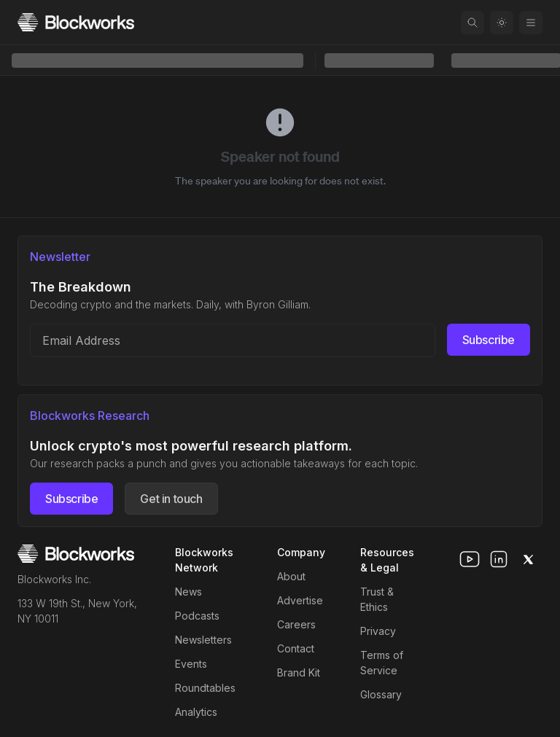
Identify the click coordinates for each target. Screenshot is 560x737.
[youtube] (470, 559)
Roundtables (205, 688)
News (188, 592)
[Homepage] (76, 22)
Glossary (381, 694)
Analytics (196, 712)
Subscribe (489, 340)
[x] (528, 559)
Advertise (300, 600)
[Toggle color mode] (502, 23)
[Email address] (233, 340)
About (291, 576)
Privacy (378, 631)
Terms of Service (382, 663)
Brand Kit (299, 672)
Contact (296, 648)
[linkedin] (499, 559)
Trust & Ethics (377, 599)
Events (191, 664)
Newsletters (203, 640)
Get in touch (171, 499)
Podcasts (197, 616)
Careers (296, 624)
